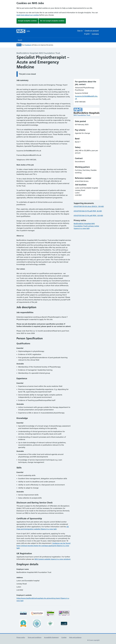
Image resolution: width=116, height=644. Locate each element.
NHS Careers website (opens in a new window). (53, 559)
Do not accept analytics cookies (52, 21)
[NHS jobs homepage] (23, 31)
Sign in (80, 31)
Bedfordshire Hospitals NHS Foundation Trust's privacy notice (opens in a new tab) (86, 226)
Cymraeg (95, 34)
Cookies (64, 637)
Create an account (92, 31)
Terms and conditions (35, 637)
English (87, 34)
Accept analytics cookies (27, 21)
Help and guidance (75, 637)
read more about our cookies (28, 15)
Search (20, 40)
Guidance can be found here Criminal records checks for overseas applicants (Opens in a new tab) (43, 546)
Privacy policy (21, 637)
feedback (28, 45)
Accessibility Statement (51, 637)
